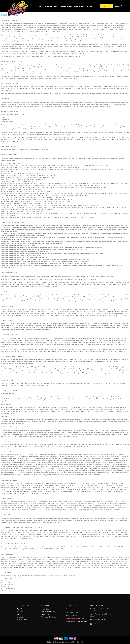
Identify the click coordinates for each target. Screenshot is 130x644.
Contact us (90, 6)
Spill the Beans (51, 6)
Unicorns (62, 6)
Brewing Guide (73, 6)
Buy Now (40, 6)
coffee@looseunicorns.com (75, 618)
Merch (82, 6)
